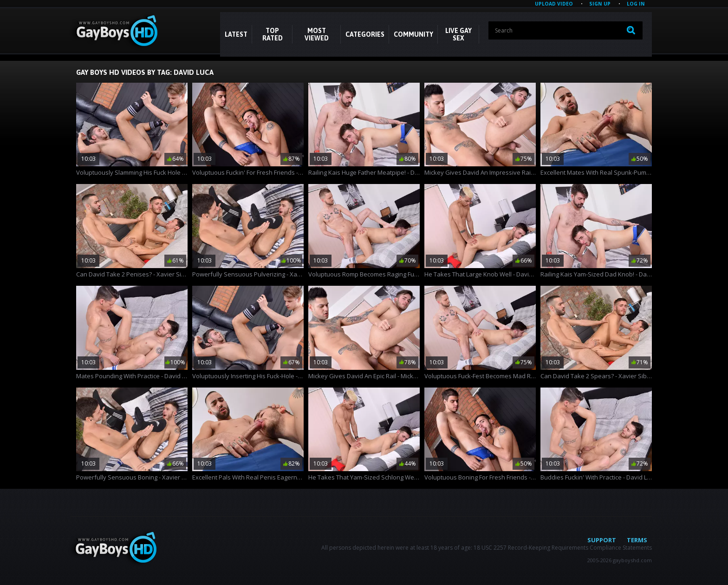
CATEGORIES (365, 34)
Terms (637, 540)
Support (602, 540)
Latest (236, 34)
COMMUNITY (413, 34)
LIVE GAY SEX (458, 34)
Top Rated (273, 34)
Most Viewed (317, 34)
